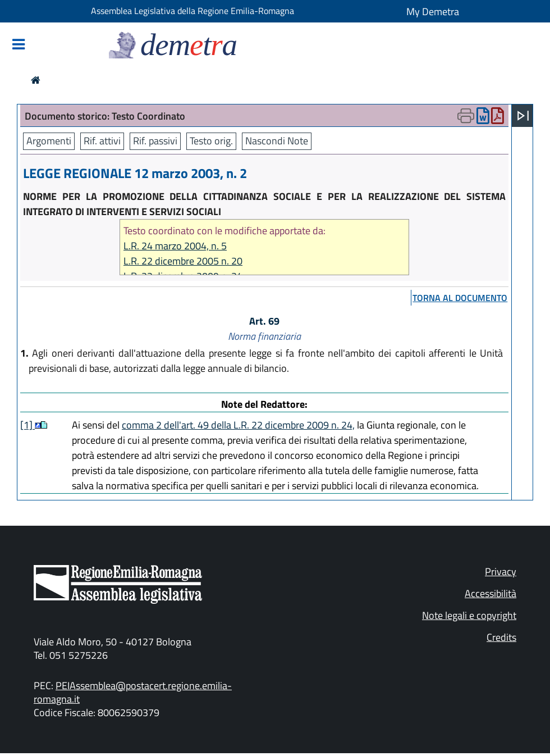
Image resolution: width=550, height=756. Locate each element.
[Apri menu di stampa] (466, 116)
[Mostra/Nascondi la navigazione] (19, 45)
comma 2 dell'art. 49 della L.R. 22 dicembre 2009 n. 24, (238, 425)
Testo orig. (211, 141)
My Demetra (433, 12)
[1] (27, 425)
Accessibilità (491, 593)
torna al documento (460, 298)
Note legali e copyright (469, 615)
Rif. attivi (102, 141)
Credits (501, 637)
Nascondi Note (277, 141)
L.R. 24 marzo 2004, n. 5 (175, 246)
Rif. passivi (155, 141)
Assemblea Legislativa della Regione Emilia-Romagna (192, 11)
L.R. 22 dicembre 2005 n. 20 (183, 261)
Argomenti (49, 141)
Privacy (501, 571)
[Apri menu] (523, 116)
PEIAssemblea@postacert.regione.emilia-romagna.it (133, 692)
